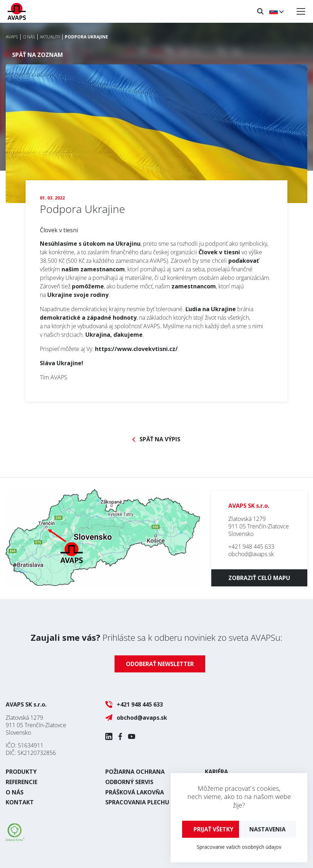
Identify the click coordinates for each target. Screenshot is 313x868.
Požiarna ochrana (135, 772)
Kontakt (20, 802)
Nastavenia (267, 829)
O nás (15, 792)
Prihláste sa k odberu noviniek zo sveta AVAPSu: (156, 637)
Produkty (21, 772)
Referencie (22, 782)
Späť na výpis (160, 439)
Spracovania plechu (137, 802)
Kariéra (216, 772)
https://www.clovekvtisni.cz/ (136, 349)
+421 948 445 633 (251, 547)
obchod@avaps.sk (251, 554)
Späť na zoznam (38, 55)
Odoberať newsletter (160, 664)
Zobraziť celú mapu (259, 578)
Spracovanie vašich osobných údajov (239, 847)
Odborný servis (129, 782)
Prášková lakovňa (135, 792)
